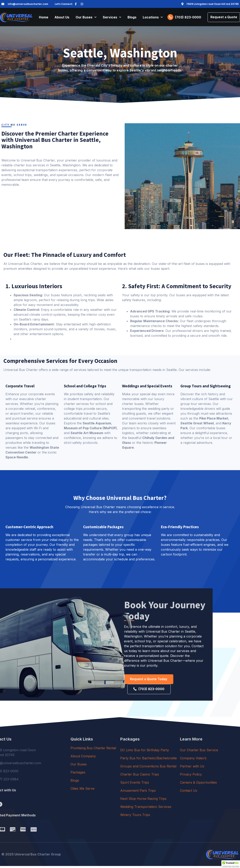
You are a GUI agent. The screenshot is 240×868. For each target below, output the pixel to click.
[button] (231, 864)
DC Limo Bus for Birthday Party (176, 752)
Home (44, 17)
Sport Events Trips (166, 784)
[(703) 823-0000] (169, 18)
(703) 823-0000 (186, 17)
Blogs (132, 17)
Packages (103, 774)
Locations (153, 17)
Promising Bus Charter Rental (118, 750)
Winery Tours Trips (167, 817)
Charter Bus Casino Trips (171, 776)
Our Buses (86, 17)
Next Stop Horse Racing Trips (175, 801)
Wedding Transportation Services (177, 809)
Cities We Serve (107, 790)
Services (112, 17)
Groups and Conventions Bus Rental (180, 768)
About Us (62, 17)
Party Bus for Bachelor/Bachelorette (180, 760)
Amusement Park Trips (169, 793)
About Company (108, 758)
